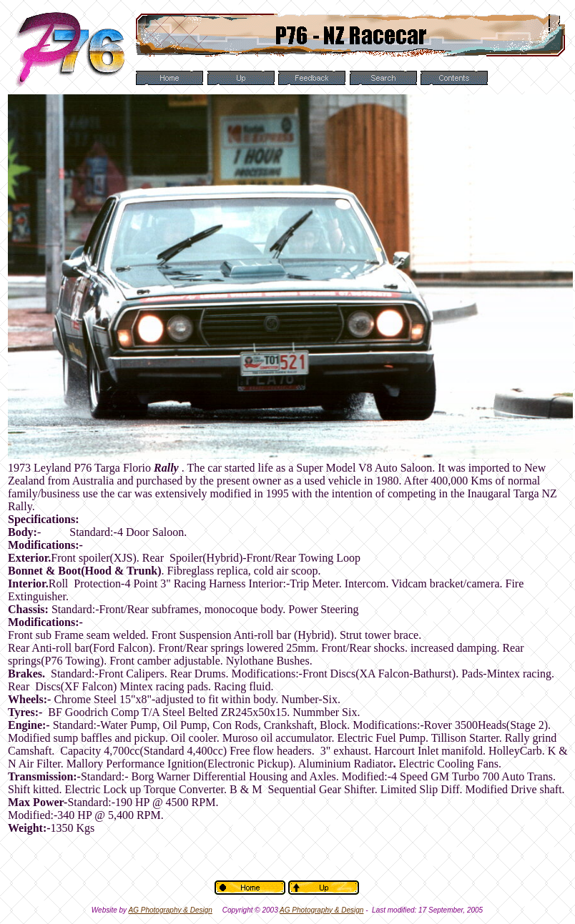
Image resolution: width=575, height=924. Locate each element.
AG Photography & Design (171, 910)
